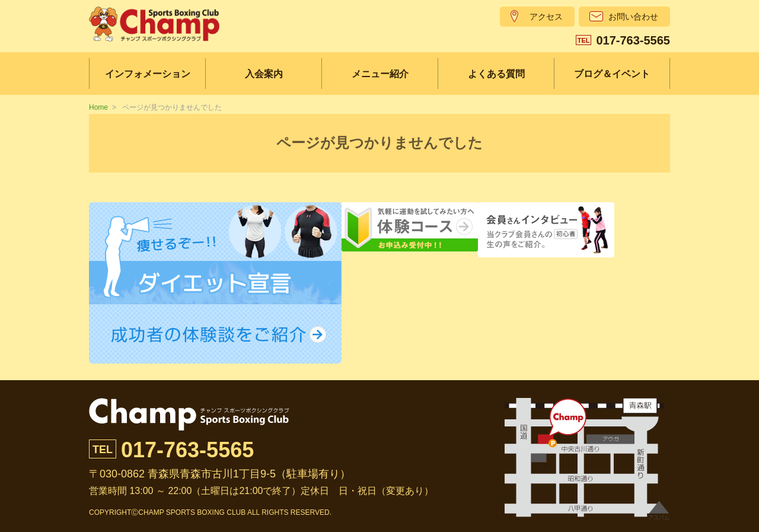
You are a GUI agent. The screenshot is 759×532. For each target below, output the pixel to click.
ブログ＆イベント (612, 74)
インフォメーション (148, 74)
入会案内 (264, 74)
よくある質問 (496, 74)
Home (98, 107)
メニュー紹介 (380, 74)
